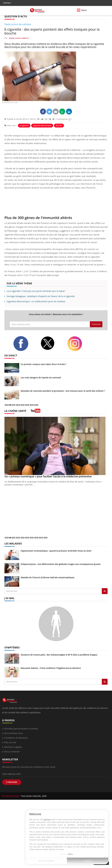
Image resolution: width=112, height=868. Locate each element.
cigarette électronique (42, 125)
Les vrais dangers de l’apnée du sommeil (41, 378)
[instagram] (78, 344)
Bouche (59, 125)
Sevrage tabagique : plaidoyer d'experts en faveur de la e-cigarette (41, 296)
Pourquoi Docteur (11, 796)
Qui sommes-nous (14, 733)
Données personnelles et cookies (21, 729)
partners (47, 820)
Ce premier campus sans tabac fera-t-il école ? (44, 364)
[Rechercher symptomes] (105, 682)
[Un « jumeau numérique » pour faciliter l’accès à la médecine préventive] (56, 446)
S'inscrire (96, 324)
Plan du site (10, 742)
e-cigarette (24, 125)
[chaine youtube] (36, 412)
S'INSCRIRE (12, 782)
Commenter (64, 119)
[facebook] (25, 344)
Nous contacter (12, 751)
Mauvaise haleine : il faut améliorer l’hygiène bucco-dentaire (51, 668)
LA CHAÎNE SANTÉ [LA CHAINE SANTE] (15, 411)
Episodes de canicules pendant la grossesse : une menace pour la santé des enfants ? (63, 391)
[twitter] (52, 343)
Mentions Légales (13, 747)
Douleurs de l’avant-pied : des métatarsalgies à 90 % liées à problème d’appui (59, 655)
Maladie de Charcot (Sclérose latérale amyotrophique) (48, 577)
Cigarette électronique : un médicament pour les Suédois (36, 301)
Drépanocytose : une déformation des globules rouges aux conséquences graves (61, 564)
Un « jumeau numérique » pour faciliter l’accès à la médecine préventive (48, 476)
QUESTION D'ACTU (16, 16)
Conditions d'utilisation (16, 738)
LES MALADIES (13, 544)
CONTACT (7, 3)
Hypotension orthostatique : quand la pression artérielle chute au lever (56, 551)
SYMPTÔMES (12, 648)
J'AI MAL (10, 598)
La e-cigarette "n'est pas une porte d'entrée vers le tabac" (36, 291)
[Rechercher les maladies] (105, 591)
